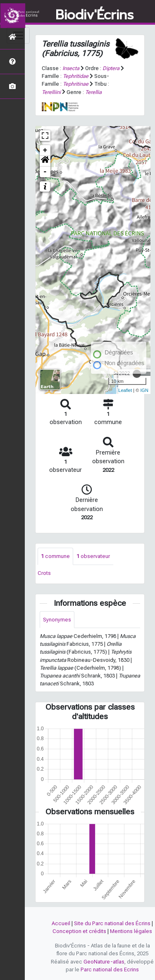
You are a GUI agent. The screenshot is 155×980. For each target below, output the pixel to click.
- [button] (45, 172)
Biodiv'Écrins (94, 15)
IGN (144, 390)
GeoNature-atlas (104, 962)
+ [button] (45, 150)
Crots (44, 573)
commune (55, 556)
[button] (45, 161)
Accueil (61, 923)
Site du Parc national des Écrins (112, 923)
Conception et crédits (79, 931)
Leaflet (125, 390)
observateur (93, 556)
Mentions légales (131, 931)
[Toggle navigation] (18, 35)
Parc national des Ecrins (110, 969)
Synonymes (57, 620)
